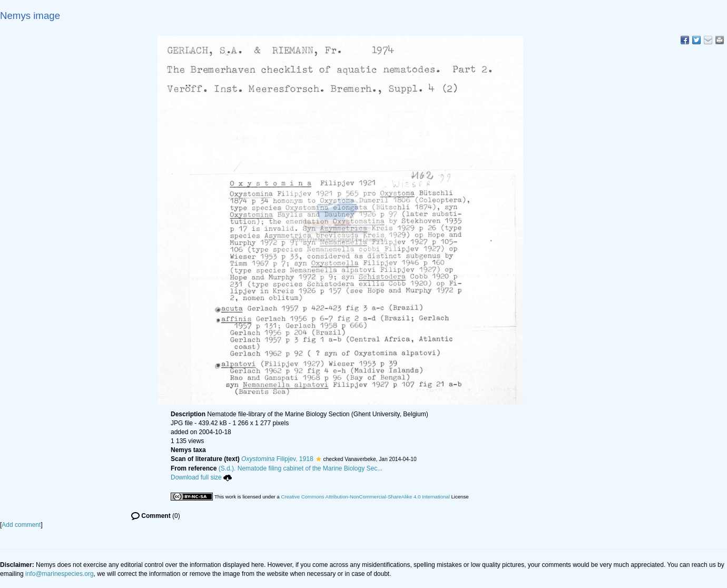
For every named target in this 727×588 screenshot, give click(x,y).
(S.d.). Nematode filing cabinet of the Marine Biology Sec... (301, 468)
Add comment (21, 525)
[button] (318, 459)
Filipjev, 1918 (277, 459)
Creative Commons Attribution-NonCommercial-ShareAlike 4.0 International (365, 497)
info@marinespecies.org (60, 574)
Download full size (201, 477)
